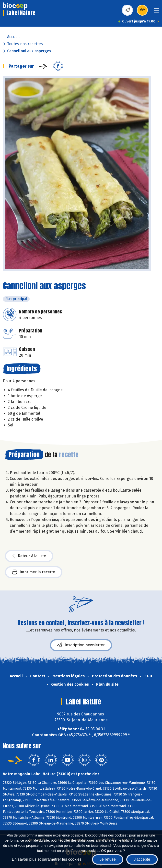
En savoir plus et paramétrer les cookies (47, 859)
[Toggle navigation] (156, 12)
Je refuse (108, 859)
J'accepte (142, 859)
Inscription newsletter (81, 645)
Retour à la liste (29, 556)
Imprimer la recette (34, 572)
